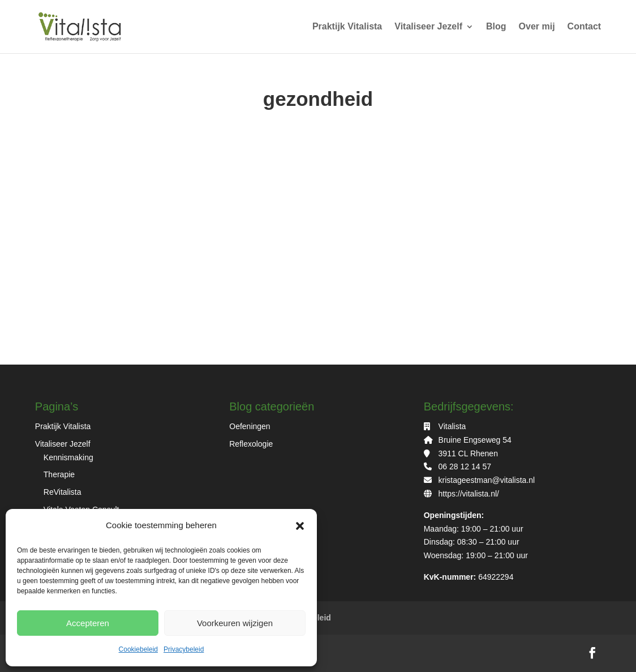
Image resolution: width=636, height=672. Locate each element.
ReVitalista (63, 492)
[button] (300, 526)
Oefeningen (250, 426)
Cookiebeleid (138, 649)
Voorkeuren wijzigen (235, 623)
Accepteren (88, 623)
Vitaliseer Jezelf (428, 27)
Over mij (537, 27)
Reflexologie (251, 444)
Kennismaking (68, 457)
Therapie (59, 474)
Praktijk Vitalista (347, 27)
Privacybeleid (184, 649)
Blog (496, 27)
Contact (585, 27)
